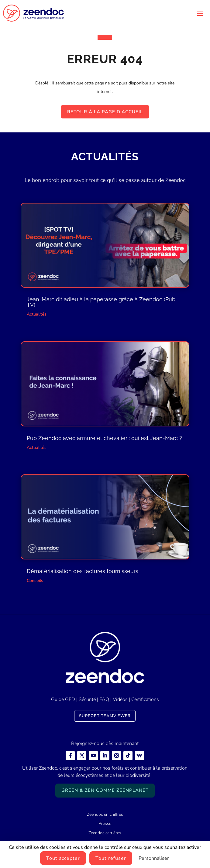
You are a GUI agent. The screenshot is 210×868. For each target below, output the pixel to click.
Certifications (145, 699)
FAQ (104, 699)
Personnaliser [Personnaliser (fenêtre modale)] (154, 858)
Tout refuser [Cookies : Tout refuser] (111, 858)
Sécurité (87, 699)
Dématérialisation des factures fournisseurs (83, 571)
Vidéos (120, 699)
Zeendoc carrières (105, 833)
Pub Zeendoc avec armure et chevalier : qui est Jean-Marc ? (104, 438)
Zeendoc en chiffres (105, 814)
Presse (105, 824)
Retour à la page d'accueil (105, 112)
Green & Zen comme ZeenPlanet (105, 790)
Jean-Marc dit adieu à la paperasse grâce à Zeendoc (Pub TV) (101, 302)
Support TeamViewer (105, 716)
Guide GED (63, 699)
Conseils (35, 581)
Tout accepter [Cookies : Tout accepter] (63, 858)
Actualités (37, 314)
